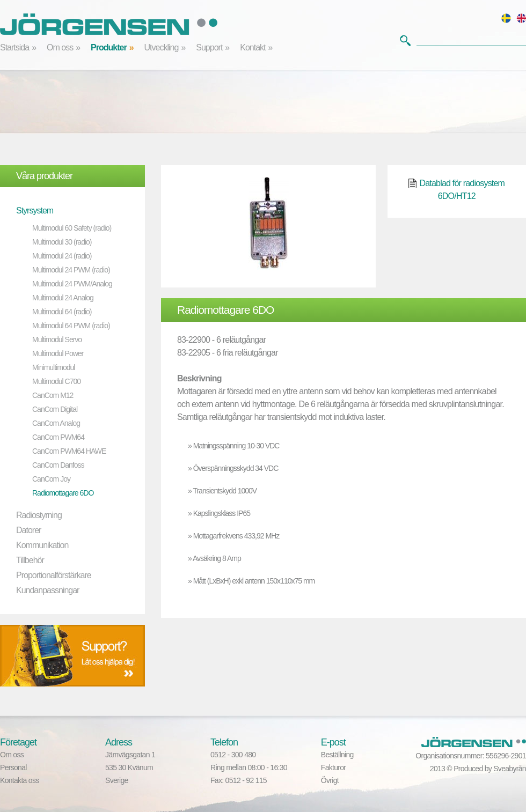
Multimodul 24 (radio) (62, 256)
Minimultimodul (53, 367)
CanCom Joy (51, 479)
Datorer (28, 530)
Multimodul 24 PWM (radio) (71, 270)
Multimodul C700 (56, 381)
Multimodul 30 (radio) (62, 242)
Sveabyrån (510, 769)
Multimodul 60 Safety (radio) (72, 228)
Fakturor (334, 767)
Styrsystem (35, 211)
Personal (13, 767)
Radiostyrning (39, 515)
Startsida (14, 47)
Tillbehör (30, 560)
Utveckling (162, 47)
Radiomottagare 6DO (63, 493)
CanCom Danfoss (58, 465)
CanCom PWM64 (58, 437)
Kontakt (253, 47)
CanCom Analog (56, 423)
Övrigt (330, 780)
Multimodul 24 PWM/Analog (72, 284)
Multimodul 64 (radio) (62, 312)
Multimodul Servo (57, 339)
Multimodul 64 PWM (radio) (71, 326)
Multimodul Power (58, 353)
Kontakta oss (20, 780)
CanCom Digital (55, 409)
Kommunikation (42, 545)
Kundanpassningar (48, 590)
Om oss (60, 47)
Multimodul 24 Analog (63, 298)
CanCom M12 (53, 395)
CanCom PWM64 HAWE (69, 451)
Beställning (337, 755)
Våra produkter (44, 176)
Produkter (109, 47)
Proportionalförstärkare (54, 575)
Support (209, 47)
